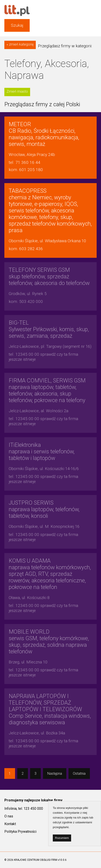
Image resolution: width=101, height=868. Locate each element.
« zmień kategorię (20, 44)
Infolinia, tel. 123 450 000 (24, 809)
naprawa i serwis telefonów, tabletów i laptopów (42, 451)
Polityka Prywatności (20, 832)
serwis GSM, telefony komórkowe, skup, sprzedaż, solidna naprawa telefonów (49, 642)
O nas (9, 816)
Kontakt (10, 824)
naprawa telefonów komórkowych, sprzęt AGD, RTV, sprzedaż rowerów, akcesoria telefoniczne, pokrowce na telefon (50, 574)
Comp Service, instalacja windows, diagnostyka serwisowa (50, 709)
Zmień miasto (17, 91)
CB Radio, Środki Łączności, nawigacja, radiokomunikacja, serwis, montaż (44, 134)
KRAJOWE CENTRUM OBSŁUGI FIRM (36, 860)
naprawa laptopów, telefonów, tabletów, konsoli (44, 509)
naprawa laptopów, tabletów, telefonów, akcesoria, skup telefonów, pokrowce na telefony (47, 390)
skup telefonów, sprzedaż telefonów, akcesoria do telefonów (49, 276)
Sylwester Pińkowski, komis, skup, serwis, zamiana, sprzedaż (49, 329)
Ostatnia (79, 773)
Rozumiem (62, 838)
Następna (55, 773)
